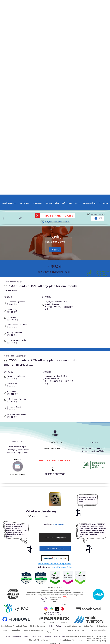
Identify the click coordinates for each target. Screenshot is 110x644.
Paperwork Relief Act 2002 (55, 636)
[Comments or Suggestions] (55, 537)
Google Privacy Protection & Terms (14, 626)
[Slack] (51, 609)
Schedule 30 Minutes (18, 474)
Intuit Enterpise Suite (62, 567)
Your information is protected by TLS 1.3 (55, 599)
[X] (57, 609)
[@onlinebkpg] (62, 609)
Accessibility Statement (72, 626)
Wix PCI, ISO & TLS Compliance (55, 622)
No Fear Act (88, 626)
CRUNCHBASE (58, 524)
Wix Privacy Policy (99, 630)
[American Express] (55, 548)
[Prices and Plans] (58, 216)
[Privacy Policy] (55, 626)
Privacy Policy (101, 636)
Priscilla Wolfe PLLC (55, 588)
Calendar (18, 459)
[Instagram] (46, 609)
